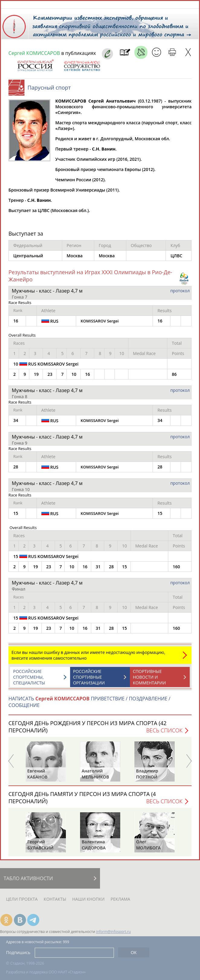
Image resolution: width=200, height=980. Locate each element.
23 (50, 377)
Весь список (164, 733)
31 (98, 570)
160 (176, 570)
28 (111, 570)
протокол (180, 294)
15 (124, 570)
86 (174, 377)
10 (74, 377)
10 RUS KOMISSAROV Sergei (46, 367)
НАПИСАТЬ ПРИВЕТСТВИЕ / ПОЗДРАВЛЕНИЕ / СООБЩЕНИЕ (89, 705)
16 (88, 377)
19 (36, 377)
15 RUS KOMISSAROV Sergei (46, 559)
